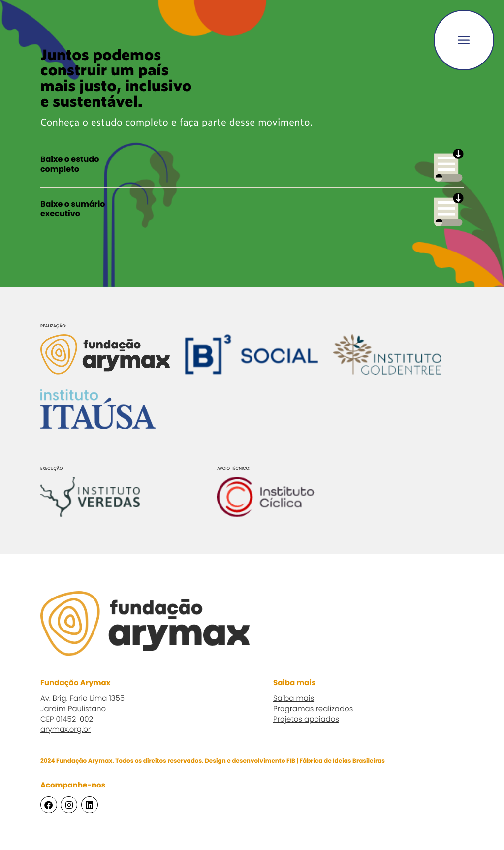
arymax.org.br (65, 730)
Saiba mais (294, 699)
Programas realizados (313, 709)
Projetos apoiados (306, 720)
